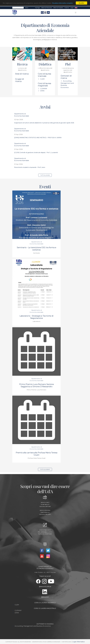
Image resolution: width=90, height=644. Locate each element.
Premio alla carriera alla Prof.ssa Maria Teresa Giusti (37, 454)
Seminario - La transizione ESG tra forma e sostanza (36, 249)
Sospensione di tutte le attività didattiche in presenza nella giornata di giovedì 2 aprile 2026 (44, 123)
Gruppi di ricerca (20, 80)
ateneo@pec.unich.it (47, 532)
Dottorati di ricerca (66, 77)
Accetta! (82, 3)
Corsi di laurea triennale (44, 75)
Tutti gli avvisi (45, 175)
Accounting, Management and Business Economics (33, 626)
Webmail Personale (46, 8)
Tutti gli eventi (45, 469)
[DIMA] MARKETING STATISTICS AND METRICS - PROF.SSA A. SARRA (38, 138)
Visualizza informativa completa (62, 3)
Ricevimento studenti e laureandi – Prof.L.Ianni (30, 167)
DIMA (42, 91)
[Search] (18, 8)
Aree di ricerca (22, 74)
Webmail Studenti (58, 8)
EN (76, 8)
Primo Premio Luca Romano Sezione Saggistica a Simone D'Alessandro (37, 385)
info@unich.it (47, 530)
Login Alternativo (79, 642)
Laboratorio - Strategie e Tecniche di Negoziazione (36, 317)
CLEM (42, 79)
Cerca (27, 8)
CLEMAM (44, 89)
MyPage (37, 8)
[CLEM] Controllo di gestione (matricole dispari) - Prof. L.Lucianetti (36, 153)
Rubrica (67, 8)
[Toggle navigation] (76, 13)
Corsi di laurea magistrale (44, 85)
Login (72, 8)
